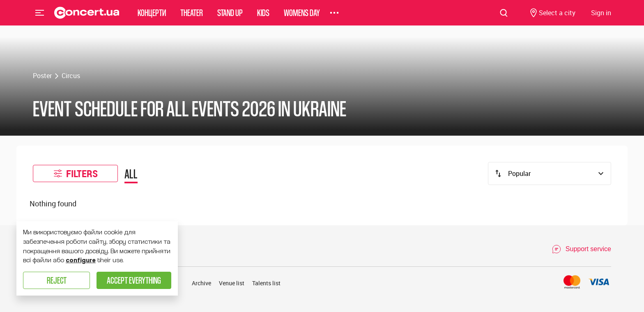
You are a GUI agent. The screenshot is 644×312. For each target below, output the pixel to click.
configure (81, 260)
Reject (57, 280)
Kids (263, 18)
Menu (40, 18)
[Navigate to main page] (87, 18)
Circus (71, 76)
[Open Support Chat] (581, 249)
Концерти (152, 18)
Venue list (232, 283)
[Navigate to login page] (601, 19)
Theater (192, 18)
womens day (302, 18)
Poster (42, 76)
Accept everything (134, 280)
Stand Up (230, 18)
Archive (201, 283)
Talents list (266, 283)
